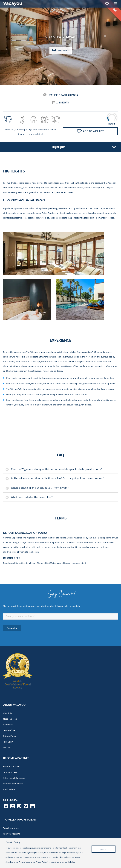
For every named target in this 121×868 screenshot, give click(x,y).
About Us (7, 713)
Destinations (9, 789)
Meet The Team (10, 719)
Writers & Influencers (13, 784)
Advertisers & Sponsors (14, 778)
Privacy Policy (10, 736)
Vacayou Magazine (12, 834)
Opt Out (7, 747)
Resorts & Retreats (12, 767)
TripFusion (8, 742)
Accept (104, 849)
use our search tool (34, 134)
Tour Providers (10, 772)
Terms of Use (9, 730)
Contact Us (8, 725)
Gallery (61, 50)
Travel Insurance (11, 828)
